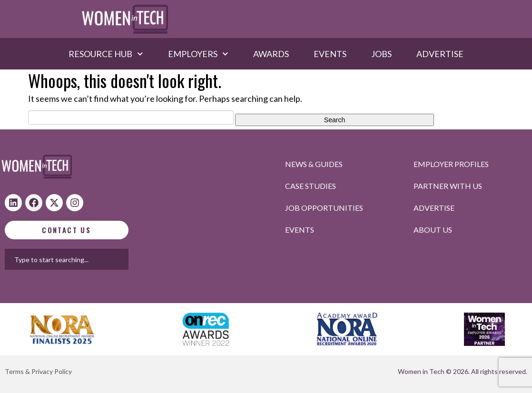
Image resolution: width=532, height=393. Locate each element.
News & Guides (314, 164)
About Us (433, 230)
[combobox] (109, 259)
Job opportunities (324, 208)
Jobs (381, 54)
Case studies (310, 186)
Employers (198, 54)
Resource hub (106, 54)
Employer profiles (451, 164)
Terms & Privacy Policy (38, 371)
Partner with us (448, 186)
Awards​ (271, 54)
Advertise (440, 54)
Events (330, 54)
